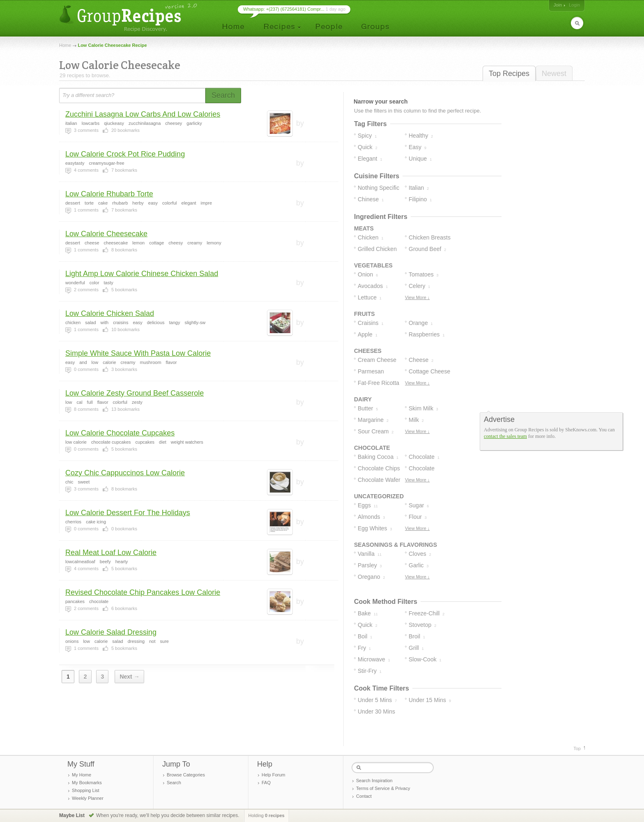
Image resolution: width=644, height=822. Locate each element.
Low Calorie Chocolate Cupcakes (120, 433)
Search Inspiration (374, 781)
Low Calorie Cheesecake (106, 234)
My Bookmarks (87, 783)
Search (174, 783)
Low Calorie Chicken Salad (110, 313)
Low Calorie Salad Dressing (111, 632)
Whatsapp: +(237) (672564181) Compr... (284, 9)
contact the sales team (505, 436)
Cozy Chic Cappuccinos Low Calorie (125, 473)
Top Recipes (509, 74)
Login (574, 5)
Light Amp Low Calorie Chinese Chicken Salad (142, 274)
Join (558, 5)
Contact (364, 796)
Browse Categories (186, 775)
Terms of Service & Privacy (383, 788)
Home (65, 45)
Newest (554, 74)
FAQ (266, 783)
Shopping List (86, 790)
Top (577, 748)
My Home (82, 775)
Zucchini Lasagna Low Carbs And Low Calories (143, 114)
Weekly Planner (88, 798)
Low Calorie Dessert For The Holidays (128, 513)
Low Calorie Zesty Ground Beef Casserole (135, 393)
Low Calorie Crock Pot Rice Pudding (125, 154)
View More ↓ (417, 297)
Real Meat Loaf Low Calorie (111, 553)
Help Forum (273, 775)
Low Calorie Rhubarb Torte (109, 194)
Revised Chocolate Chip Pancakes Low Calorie (143, 592)
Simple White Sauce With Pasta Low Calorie (138, 353)
